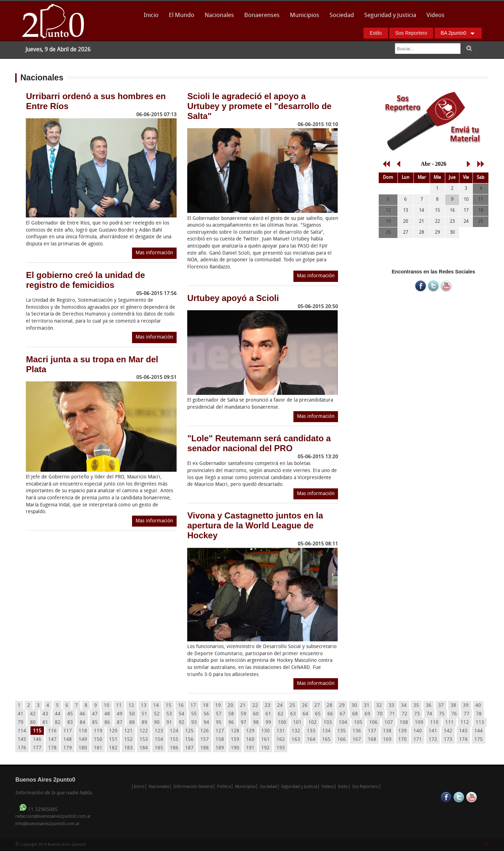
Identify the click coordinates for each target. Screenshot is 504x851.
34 (404, 706)
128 (235, 731)
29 (342, 706)
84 (82, 723)
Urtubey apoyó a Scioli (233, 298)
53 (169, 714)
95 (219, 723)
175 (479, 740)
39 (466, 706)
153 (144, 740)
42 (33, 714)
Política (224, 787)
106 (373, 723)
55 (194, 714)
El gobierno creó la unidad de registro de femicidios (85, 280)
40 (478, 706)
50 (132, 714)
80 (33, 723)
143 (463, 731)
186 (174, 748)
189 (220, 748)
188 (205, 748)
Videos (436, 15)
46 (82, 714)
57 (219, 714)
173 (448, 740)
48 (107, 714)
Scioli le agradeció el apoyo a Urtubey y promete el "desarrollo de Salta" (259, 106)
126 (205, 731)
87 (120, 723)
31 (367, 706)
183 (128, 748)
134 (326, 731)
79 (21, 723)
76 (454, 714)
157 (205, 740)
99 (268, 723)
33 (391, 706)
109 (419, 723)
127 (220, 731)
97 (244, 723)
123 (159, 731)
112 (465, 723)
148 (68, 740)
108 (404, 723)
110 (434, 723)
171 (418, 740)
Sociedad (342, 15)
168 (372, 740)
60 (256, 714)
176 (22, 748)
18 (206, 706)
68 (355, 714)
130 (265, 731)
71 (392, 714)
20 (230, 706)
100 (282, 723)
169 (387, 740)
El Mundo (182, 15)
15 (168, 706)
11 (119, 706)
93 (194, 723)
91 (169, 723)
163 (296, 740)
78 (479, 714)
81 (45, 723)
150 (98, 740)
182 (113, 748)
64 (305, 714)
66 (330, 714)
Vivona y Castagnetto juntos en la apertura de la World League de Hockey (255, 525)
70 (380, 714)
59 (244, 714)
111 (449, 723)
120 (113, 731)
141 (433, 731)
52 (157, 714)
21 (243, 706)
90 (157, 723)
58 (231, 714)
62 (281, 714)
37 (441, 706)
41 (21, 714)
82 (58, 723)
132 (296, 731)
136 (357, 731)
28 (330, 706)
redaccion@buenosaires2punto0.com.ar (53, 817)
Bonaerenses (260, 18)
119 (98, 731)
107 (389, 723)
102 (313, 723)
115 (37, 731)
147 (52, 740)
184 (144, 748)
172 (433, 740)
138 (387, 731)
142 (448, 731)
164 (311, 740)
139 (402, 731)
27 (317, 706)
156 (189, 740)
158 (220, 740)
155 (174, 740)
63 (293, 714)
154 (159, 740)
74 (429, 714)
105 (358, 723)
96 (231, 723)
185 (159, 748)
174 (463, 740)
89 (144, 723)
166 (342, 740)
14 (156, 706)
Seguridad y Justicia (390, 15)
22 (255, 706)
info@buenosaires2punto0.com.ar (47, 824)
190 (235, 748)
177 (37, 748)
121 (128, 731)
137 (372, 731)
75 (442, 714)
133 (311, 731)
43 (45, 714)
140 (418, 731)
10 (107, 706)
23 (268, 706)
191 (250, 748)
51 (144, 714)
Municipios (305, 15)
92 (182, 723)
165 (326, 740)
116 (52, 731)
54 (182, 714)
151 (113, 740)
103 (328, 723)
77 (466, 714)
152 (128, 740)
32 (379, 706)
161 (265, 740)
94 (206, 723)
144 (479, 731)
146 (37, 740)
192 (265, 748)
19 (218, 706)
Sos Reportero (411, 33)
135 (342, 731)
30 (354, 706)
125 (189, 731)
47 (95, 714)
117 (68, 731)
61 (268, 714)
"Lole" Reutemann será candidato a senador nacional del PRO (259, 443)
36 (429, 706)
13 (144, 706)
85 (95, 723)
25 (292, 706)
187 (189, 748)
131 (281, 731)
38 (453, 706)
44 (58, 714)
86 (107, 723)
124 (174, 731)
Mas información (154, 253)
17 (193, 706)
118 (83, 731)
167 (357, 740)
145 (22, 740)
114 (22, 731)
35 (416, 706)
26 (305, 706)
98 (256, 723)
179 (68, 748)
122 (144, 731)
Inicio (151, 15)
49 (120, 714)
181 (98, 748)
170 (402, 740)
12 (131, 706)
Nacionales (219, 15)
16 (181, 706)
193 (281, 748)
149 (83, 740)
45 (70, 714)
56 (206, 714)
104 (343, 723)
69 (367, 714)
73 (417, 714)
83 (70, 723)
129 (250, 731)
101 (297, 723)
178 (52, 748)
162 (281, 740)
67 (343, 714)
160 (250, 740)
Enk (486, 844)
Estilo (376, 33)
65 (318, 714)
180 (83, 748)
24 (280, 706)
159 (235, 740)
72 (405, 714)
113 (480, 723)
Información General (193, 787)
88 (132, 723)
